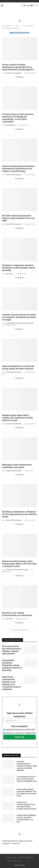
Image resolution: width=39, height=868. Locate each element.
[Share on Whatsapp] (23, 77)
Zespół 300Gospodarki (14, 73)
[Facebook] (22, 5)
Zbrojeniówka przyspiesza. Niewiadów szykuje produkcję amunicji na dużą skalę (12, 665)
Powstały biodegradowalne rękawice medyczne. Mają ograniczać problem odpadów (27, 766)
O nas (8, 857)
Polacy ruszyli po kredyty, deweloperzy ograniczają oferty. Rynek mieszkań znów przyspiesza (18, 67)
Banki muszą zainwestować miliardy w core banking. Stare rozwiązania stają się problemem (11, 683)
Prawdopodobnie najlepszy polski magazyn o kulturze (19, 837)
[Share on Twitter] (18, 77)
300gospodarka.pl (26, 861)
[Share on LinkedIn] (20, 77)
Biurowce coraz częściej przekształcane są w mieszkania (17, 614)
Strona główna (7, 26)
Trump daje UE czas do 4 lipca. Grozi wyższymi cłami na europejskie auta (27, 779)
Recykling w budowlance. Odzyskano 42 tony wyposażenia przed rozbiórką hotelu (19, 514)
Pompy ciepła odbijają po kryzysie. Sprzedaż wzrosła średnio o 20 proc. (26, 818)
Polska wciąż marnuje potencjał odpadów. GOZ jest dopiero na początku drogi (27, 792)
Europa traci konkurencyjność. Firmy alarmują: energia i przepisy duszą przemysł (26, 805)
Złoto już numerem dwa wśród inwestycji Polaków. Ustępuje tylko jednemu (12, 650)
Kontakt (14, 857)
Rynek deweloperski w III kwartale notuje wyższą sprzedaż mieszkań (18, 367)
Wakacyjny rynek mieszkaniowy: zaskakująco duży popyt (17, 466)
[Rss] (34, 5)
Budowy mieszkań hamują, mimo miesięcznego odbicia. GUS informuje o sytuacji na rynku (19, 564)
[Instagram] (27, 5)
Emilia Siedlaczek (12, 323)
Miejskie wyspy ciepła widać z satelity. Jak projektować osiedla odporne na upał (17, 418)
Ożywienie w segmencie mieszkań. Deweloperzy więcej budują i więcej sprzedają (18, 268)
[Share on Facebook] (16, 77)
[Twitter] (24, 5)
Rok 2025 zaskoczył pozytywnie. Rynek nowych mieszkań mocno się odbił (18, 218)
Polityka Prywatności (26, 857)
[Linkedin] (29, 5)
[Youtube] (31, 5)
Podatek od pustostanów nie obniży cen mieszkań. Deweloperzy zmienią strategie (19, 317)
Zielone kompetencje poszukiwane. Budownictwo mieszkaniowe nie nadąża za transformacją (18, 169)
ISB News (9, 274)
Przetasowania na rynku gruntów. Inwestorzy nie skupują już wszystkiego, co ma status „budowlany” (18, 118)
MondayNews (11, 125)
